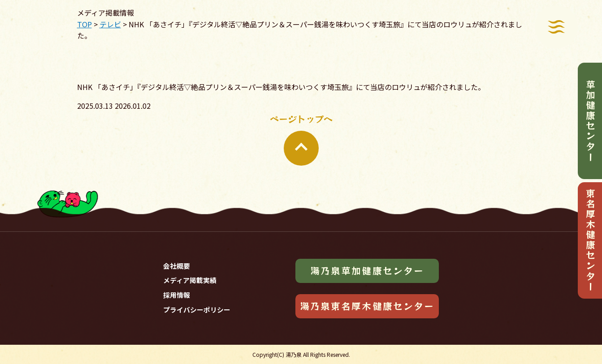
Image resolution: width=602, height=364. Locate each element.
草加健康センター (590, 121)
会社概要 (177, 266)
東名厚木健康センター (590, 240)
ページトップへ (301, 139)
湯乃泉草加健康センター (367, 270)
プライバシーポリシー (197, 310)
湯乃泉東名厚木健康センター (367, 306)
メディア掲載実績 (190, 280)
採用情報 (177, 295)
